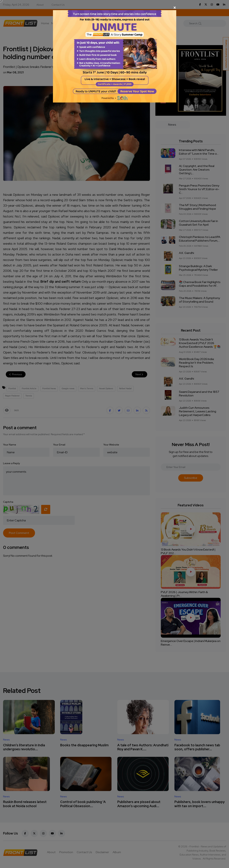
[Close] (115, 8)
